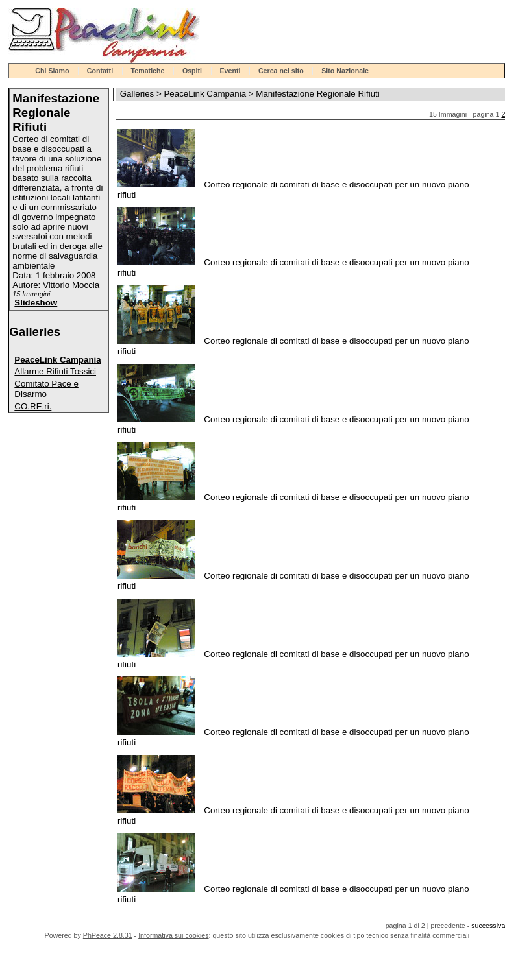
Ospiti (192, 71)
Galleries (35, 332)
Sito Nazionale (345, 71)
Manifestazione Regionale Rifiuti (317, 94)
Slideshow (36, 303)
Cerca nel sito (281, 71)
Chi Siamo (52, 71)
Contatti (100, 71)
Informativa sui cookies (173, 935)
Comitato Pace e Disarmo (46, 389)
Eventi (230, 71)
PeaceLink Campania (57, 360)
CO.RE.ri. (33, 406)
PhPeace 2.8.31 (108, 935)
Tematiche (148, 71)
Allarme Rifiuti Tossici (55, 371)
